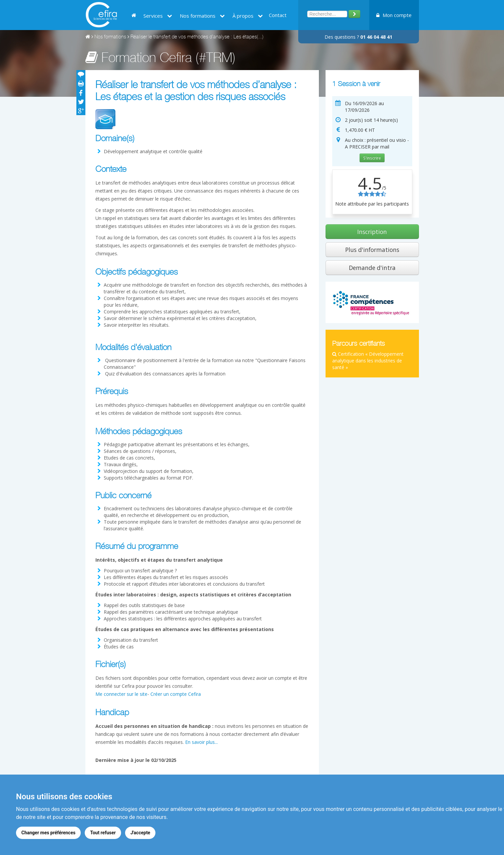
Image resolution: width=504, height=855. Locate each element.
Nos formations (202, 16)
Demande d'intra (372, 268)
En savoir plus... (201, 742)
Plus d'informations (372, 250)
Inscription (372, 232)
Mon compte (394, 15)
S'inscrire (372, 158)
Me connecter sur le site (121, 694)
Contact (278, 15)
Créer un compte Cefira (176, 694)
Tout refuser (103, 833)
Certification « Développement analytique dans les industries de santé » (368, 361)
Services (158, 16)
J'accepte (140, 833)
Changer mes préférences (48, 833)
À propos (248, 16)
